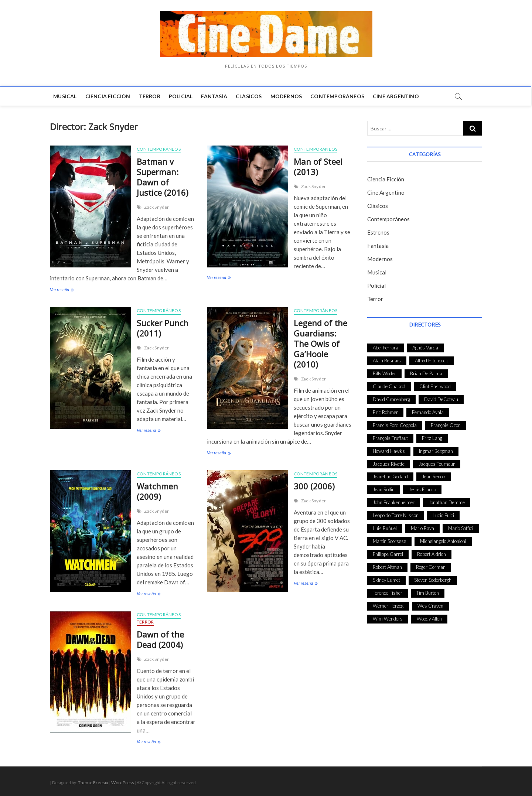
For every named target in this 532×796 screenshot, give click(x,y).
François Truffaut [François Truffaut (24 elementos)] (390, 438)
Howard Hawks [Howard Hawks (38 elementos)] (389, 451)
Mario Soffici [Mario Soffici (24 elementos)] (461, 528)
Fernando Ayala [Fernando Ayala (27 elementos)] (428, 412)
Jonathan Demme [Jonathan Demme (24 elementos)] (447, 502)
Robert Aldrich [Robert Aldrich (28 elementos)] (432, 554)
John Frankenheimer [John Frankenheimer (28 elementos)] (394, 502)
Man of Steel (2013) (318, 167)
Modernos (286, 96)
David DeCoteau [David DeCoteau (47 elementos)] (441, 399)
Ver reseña (61, 290)
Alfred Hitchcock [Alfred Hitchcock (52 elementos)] (432, 361)
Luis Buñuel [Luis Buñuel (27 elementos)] (385, 528)
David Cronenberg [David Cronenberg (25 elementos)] (391, 399)
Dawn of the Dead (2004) (160, 639)
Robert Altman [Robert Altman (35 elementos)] (387, 567)
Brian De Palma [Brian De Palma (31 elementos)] (426, 373)
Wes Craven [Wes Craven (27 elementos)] (430, 606)
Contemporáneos (338, 96)
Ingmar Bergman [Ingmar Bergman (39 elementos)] (436, 451)
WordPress (123, 783)
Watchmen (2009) (157, 491)
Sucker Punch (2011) (163, 328)
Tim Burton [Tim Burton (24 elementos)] (428, 593)
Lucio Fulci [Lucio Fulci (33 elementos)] (443, 515)
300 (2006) (314, 486)
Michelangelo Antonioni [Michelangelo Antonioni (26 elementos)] (443, 541)
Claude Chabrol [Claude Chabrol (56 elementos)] (389, 386)
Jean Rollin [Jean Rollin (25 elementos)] (384, 489)
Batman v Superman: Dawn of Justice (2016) (163, 177)
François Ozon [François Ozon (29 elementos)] (446, 425)
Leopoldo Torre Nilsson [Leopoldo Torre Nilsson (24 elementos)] (396, 515)
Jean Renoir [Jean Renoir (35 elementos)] (434, 476)
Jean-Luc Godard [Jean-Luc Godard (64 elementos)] (390, 476)
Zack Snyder (156, 207)
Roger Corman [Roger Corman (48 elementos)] (431, 567)
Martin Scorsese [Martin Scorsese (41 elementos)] (389, 541)
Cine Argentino (396, 96)
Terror (150, 96)
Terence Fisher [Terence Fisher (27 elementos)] (388, 593)
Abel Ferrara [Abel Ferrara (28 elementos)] (386, 348)
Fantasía (214, 96)
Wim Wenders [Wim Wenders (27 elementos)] (388, 619)
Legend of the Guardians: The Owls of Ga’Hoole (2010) (320, 344)
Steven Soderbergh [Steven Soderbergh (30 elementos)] (433, 580)
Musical (65, 96)
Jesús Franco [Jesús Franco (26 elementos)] (422, 489)
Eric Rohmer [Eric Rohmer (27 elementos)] (385, 412)
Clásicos (249, 96)
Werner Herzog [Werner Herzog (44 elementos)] (388, 606)
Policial (181, 96)
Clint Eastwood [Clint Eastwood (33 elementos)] (435, 386)
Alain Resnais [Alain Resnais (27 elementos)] (387, 361)
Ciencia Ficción (108, 96)
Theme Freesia (93, 783)
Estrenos (378, 232)
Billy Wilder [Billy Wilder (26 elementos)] (384, 373)
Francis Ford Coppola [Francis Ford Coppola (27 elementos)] (395, 425)
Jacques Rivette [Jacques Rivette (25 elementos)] (389, 464)
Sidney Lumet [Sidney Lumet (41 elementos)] (386, 580)
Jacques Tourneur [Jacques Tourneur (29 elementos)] (437, 464)
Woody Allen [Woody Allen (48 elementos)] (429, 619)
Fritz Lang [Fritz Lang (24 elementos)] (432, 438)
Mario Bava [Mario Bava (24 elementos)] (422, 528)
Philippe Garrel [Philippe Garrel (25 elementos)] (388, 554)
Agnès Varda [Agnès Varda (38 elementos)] (425, 348)
